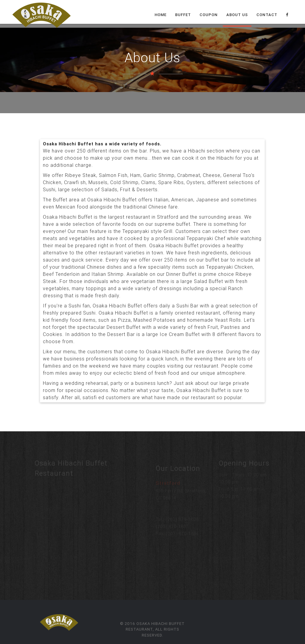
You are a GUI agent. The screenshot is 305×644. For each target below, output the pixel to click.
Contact (267, 15)
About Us (237, 15)
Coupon (209, 15)
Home (161, 15)
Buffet (183, 15)
